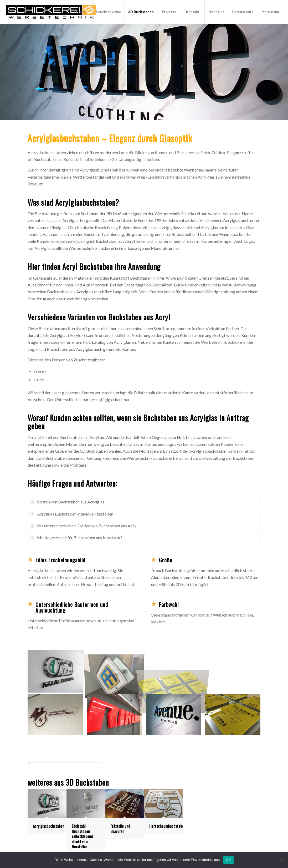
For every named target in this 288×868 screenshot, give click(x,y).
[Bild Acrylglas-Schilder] (175, 671)
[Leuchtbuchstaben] (51, 12)
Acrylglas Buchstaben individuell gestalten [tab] (72, 514)
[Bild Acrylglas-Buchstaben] (116, 717)
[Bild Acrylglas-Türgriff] (116, 671)
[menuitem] (81, 12)
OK (228, 860)
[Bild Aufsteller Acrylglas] (235, 671)
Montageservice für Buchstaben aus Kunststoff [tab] (76, 538)
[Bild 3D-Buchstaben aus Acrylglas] (57, 671)
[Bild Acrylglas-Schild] (57, 717)
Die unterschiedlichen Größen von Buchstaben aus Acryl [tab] (84, 526)
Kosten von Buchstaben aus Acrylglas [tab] (67, 502)
